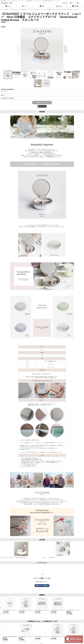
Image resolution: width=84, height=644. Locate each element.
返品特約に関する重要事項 (8, 98)
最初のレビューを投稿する (42, 586)
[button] (42, 6)
